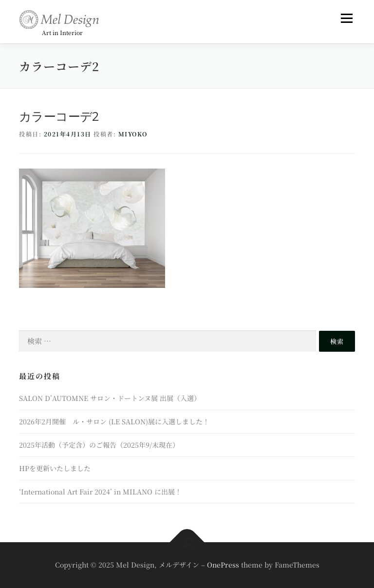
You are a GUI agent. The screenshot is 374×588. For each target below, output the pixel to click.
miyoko (133, 134)
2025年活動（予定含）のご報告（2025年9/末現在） (99, 445)
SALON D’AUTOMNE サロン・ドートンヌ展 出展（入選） (110, 398)
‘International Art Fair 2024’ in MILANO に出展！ (100, 492)
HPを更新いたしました (55, 468)
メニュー (346, 18)
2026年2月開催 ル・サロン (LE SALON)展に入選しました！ (114, 421)
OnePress (223, 565)
